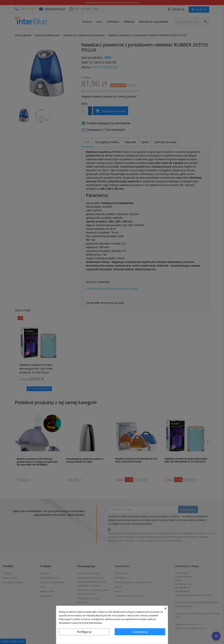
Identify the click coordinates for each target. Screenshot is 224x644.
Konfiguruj (84, 632)
